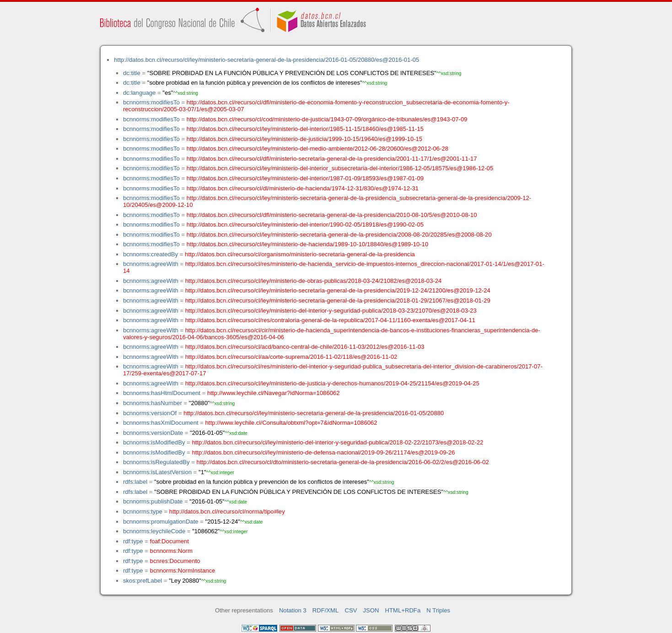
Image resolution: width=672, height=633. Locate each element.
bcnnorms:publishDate (153, 501)
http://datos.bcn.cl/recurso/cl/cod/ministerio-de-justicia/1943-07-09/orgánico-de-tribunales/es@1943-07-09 (327, 119)
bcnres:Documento (175, 561)
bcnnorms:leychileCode (154, 531)
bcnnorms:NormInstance (183, 571)
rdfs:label (135, 482)
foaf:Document (169, 541)
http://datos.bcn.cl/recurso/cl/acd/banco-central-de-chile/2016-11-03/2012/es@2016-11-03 (305, 347)
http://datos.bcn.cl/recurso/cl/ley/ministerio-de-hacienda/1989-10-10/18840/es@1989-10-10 (308, 244)
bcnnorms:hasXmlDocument (161, 423)
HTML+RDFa (403, 610)
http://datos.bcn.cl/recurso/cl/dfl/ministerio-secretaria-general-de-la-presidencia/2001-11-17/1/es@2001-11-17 (332, 159)
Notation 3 (293, 610)
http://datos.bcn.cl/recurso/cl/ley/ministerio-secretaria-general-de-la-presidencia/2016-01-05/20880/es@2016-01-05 (266, 60)
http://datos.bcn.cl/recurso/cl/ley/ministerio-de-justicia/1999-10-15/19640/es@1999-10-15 (304, 139)
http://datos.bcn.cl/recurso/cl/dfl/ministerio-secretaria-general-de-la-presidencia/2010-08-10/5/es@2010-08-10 (332, 215)
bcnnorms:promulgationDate (161, 522)
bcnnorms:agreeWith (151, 264)
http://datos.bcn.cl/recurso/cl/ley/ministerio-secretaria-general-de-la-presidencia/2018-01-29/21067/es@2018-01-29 (338, 300)
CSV (351, 610)
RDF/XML (326, 610)
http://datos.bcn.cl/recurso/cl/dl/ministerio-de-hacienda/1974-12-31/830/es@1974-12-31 (303, 188)
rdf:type (133, 541)
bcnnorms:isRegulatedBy (156, 462)
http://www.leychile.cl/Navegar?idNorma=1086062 (274, 393)
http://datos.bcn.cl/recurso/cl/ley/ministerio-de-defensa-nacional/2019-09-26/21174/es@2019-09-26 (323, 452)
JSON (371, 610)
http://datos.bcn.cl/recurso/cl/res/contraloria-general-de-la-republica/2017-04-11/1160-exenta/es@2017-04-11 (330, 320)
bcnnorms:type (143, 511)
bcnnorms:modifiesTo (151, 102)
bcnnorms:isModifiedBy (154, 442)
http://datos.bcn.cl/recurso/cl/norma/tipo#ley (227, 511)
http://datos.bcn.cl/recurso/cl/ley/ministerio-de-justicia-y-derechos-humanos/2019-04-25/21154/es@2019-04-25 (332, 383)
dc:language (139, 93)
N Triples (438, 610)
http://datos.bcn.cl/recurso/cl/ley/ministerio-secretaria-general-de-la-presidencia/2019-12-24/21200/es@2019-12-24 (338, 290)
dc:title (132, 73)
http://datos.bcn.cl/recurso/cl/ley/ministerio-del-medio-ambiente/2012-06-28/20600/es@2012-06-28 (317, 149)
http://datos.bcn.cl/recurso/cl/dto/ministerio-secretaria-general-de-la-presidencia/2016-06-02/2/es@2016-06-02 (343, 462)
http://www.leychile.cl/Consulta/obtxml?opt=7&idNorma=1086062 (291, 423)
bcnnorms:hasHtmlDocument (162, 393)
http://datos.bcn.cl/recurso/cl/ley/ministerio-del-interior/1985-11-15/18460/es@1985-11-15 (305, 129)
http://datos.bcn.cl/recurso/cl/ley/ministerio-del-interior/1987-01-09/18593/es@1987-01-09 (305, 178)
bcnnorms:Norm (171, 551)
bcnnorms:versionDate (153, 433)
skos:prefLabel (142, 581)
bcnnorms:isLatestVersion (157, 472)
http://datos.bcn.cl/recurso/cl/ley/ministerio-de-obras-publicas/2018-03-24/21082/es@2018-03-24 (314, 281)
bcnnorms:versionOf (150, 413)
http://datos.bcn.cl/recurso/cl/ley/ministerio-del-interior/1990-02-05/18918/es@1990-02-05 (305, 225)
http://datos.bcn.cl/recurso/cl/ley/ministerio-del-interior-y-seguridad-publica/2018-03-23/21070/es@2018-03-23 (331, 311)
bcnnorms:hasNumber (153, 403)
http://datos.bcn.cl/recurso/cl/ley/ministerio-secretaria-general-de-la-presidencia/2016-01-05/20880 (314, 413)
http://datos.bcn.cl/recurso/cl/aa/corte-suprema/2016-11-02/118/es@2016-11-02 (291, 357)
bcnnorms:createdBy (151, 254)
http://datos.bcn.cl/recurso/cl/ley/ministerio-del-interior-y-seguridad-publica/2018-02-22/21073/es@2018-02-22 (337, 442)
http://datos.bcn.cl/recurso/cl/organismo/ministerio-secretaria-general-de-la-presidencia (300, 254)
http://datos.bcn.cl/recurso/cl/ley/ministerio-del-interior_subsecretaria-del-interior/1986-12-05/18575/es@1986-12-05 (340, 168)
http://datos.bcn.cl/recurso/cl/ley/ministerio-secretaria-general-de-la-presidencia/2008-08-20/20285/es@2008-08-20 (339, 235)
